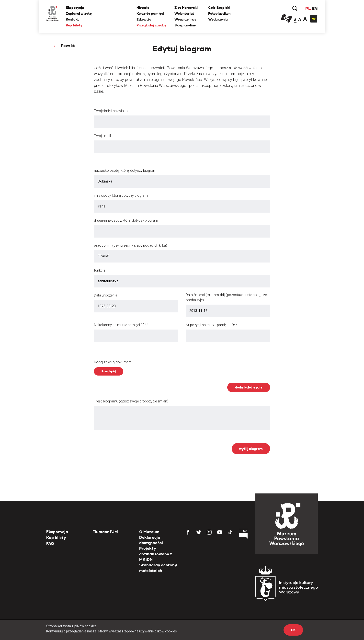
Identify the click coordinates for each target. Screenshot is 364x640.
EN (315, 8)
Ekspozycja (75, 8)
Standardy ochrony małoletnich (158, 568)
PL (308, 8)
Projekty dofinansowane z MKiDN (156, 554)
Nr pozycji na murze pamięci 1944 (212, 325)
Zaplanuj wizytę (79, 13)
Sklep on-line (185, 25)
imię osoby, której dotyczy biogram (121, 195)
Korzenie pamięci (150, 13)
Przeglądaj (109, 371)
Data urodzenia (106, 295)
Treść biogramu (131, 401)
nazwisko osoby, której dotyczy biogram (125, 171)
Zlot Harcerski (186, 8)
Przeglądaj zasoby (151, 25)
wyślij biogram (251, 449)
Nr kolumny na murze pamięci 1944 (121, 325)
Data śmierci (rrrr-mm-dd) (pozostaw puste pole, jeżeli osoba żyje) (227, 297)
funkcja (100, 270)
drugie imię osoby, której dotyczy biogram (126, 220)
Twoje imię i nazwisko (111, 111)
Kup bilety (74, 25)
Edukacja (144, 19)
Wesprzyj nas (185, 19)
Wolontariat (184, 13)
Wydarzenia (218, 19)
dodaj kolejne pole (249, 387)
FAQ (50, 543)
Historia (143, 8)
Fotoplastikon (219, 13)
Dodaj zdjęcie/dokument (113, 362)
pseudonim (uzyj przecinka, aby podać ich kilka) (131, 245)
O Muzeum (149, 532)
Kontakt (72, 19)
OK (293, 630)
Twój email (102, 136)
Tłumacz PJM (105, 532)
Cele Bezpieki (219, 8)
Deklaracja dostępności (151, 540)
